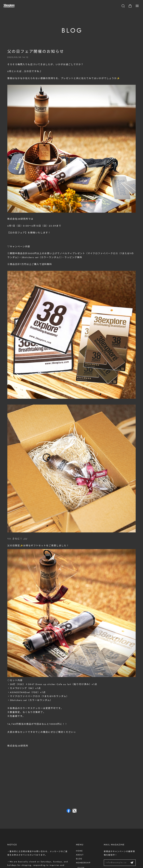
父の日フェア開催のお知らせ (36, 52)
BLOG (79, 859)
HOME (79, 851)
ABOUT (80, 855)
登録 (132, 863)
